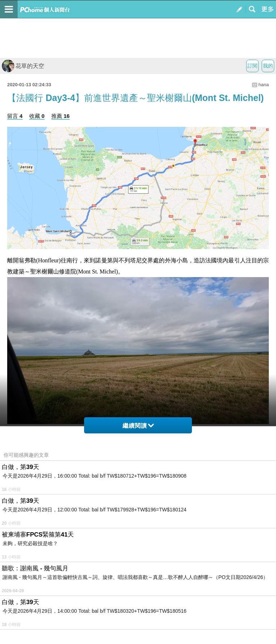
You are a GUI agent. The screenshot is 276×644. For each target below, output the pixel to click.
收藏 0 (37, 116)
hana (264, 85)
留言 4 (15, 116)
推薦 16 (61, 116)
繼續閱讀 (138, 426)
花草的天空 (23, 66)
